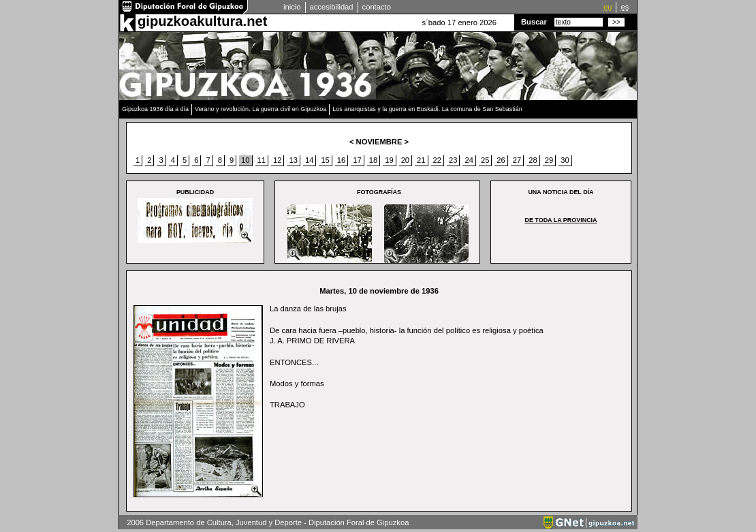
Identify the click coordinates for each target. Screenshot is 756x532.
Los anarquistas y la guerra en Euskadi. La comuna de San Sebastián (427, 109)
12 (277, 160)
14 (309, 160)
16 (341, 160)
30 (565, 160)
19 (389, 160)
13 (293, 160)
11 (262, 160)
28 (533, 160)
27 (517, 160)
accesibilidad (332, 7)
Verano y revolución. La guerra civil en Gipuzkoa (261, 109)
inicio (292, 7)
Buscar (534, 22)
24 (469, 160)
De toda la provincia (561, 220)
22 (437, 160)
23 (453, 160)
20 (405, 160)
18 (373, 160)
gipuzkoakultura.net (202, 21)
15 (325, 160)
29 (549, 160)
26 (501, 160)
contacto (377, 7)
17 (357, 160)
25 (485, 160)
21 (421, 160)
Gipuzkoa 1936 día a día (155, 109)
